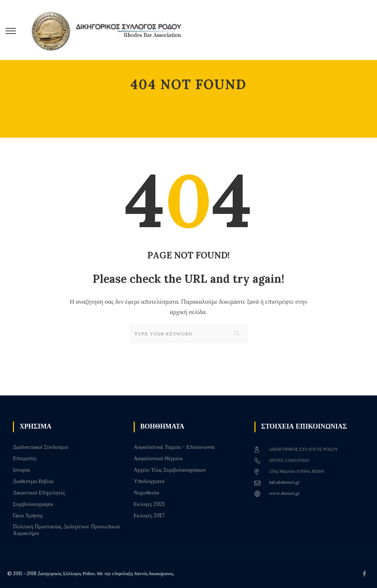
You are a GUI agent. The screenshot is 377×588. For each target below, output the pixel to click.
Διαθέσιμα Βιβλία (33, 481)
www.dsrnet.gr (285, 493)
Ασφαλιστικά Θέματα (158, 458)
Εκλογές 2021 (149, 504)
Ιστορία (21, 470)
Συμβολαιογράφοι (33, 504)
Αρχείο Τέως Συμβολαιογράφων (170, 470)
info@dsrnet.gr (285, 482)
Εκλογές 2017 (149, 515)
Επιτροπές (25, 458)
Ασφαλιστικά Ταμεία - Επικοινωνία (174, 447)
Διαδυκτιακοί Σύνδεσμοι (41, 447)
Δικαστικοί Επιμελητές (39, 493)
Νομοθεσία (146, 493)
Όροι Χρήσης (28, 515)
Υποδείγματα (149, 481)
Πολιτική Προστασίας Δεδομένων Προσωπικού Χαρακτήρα (66, 530)
